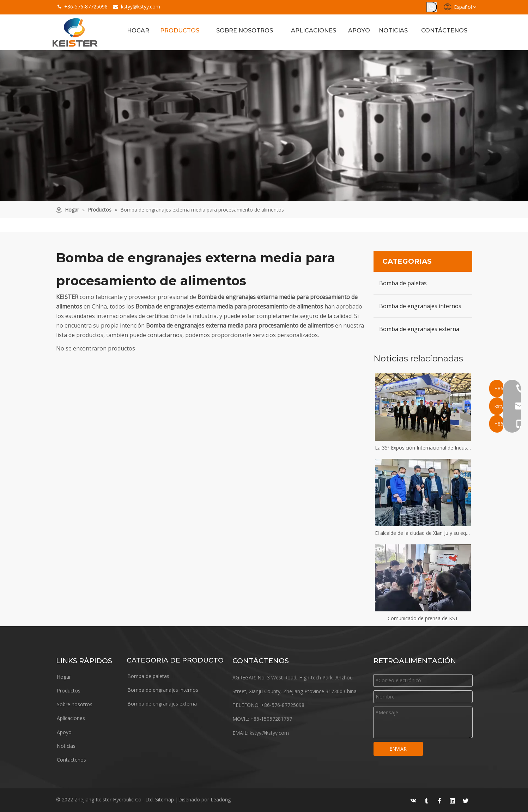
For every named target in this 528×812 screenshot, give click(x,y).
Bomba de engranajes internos (420, 306)
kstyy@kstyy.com (141, 7)
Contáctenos (71, 760)
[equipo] (264, 126)
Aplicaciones (71, 718)
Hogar (64, 677)
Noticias (66, 746)
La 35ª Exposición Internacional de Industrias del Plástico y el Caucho (423, 448)
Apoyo (64, 732)
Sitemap (165, 799)
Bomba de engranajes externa (419, 329)
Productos (69, 691)
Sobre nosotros (75, 704)
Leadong (221, 799)
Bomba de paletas (403, 283)
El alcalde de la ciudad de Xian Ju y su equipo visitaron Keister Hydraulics (423, 533)
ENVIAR (398, 749)
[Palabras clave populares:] (432, 7)
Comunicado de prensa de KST (423, 618)
